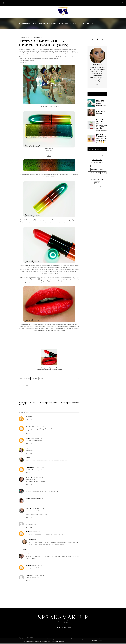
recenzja (34, 378)
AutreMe (28, 458)
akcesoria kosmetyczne (97, 179)
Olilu (27, 532)
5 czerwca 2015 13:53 (37, 458)
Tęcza (27, 489)
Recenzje (69, 3)
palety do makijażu (94, 173)
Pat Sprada (32, 540)
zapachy (97, 176)
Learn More (95, 641)
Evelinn (28, 554)
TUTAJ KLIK (57, 106)
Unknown (29, 417)
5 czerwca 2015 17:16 (39, 468)
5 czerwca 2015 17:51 (35, 490)
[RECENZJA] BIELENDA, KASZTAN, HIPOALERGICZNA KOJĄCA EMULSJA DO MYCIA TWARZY (102, 125)
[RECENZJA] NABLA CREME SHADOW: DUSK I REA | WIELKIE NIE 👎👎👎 (102, 139)
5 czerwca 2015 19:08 (38, 509)
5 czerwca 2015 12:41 (38, 449)
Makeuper (27, 378)
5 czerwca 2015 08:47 (38, 417)
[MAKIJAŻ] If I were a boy (101, 113)
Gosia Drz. (29, 478)
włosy (104, 173)
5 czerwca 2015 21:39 (39, 523)
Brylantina (29, 448)
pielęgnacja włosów (97, 169)
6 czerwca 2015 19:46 (39, 576)
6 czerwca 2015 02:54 (36, 555)
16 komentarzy (38, 38)
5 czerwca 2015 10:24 (38, 439)
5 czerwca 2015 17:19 (38, 478)
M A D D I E (29, 509)
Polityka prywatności (63, 628)
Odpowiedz (29, 423)
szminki (41, 378)
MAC (31, 38)
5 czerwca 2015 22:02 (35, 532)
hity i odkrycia (97, 159)
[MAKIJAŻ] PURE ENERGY (48, 404)
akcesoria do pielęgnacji (97, 186)
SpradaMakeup (63, 617)
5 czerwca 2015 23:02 (42, 540)
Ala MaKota (29, 468)
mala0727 (29, 499)
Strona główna (48, 3)
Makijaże (59, 3)
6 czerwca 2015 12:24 (38, 566)
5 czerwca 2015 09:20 (39, 427)
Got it (101, 641)
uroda (97, 183)
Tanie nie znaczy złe (97, 166)
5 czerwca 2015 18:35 (37, 499)
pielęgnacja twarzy (97, 163)
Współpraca (79, 3)
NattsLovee (29, 427)
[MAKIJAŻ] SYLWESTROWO (70, 404)
